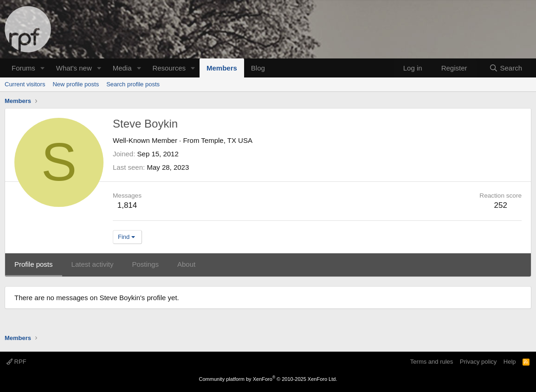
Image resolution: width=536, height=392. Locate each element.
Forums (23, 68)
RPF (16, 362)
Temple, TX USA (227, 140)
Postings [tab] (145, 264)
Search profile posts (133, 84)
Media (122, 68)
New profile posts (76, 84)
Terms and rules (432, 362)
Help (510, 362)
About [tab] (186, 264)
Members (222, 68)
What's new (74, 68)
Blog (258, 68)
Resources (169, 68)
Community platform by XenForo (268, 379)
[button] (43, 68)
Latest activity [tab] (93, 264)
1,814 (127, 205)
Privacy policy (478, 362)
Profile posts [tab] (34, 264)
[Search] (506, 68)
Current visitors (25, 84)
